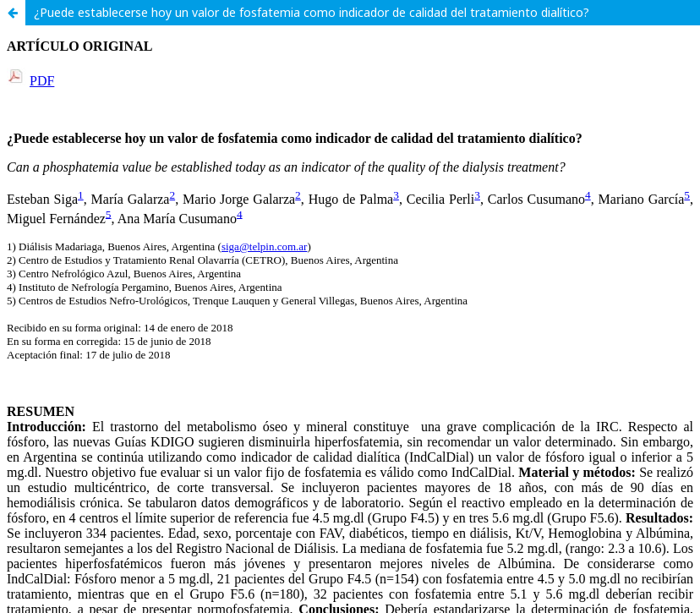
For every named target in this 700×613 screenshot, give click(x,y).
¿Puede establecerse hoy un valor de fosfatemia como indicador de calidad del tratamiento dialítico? (312, 12)
